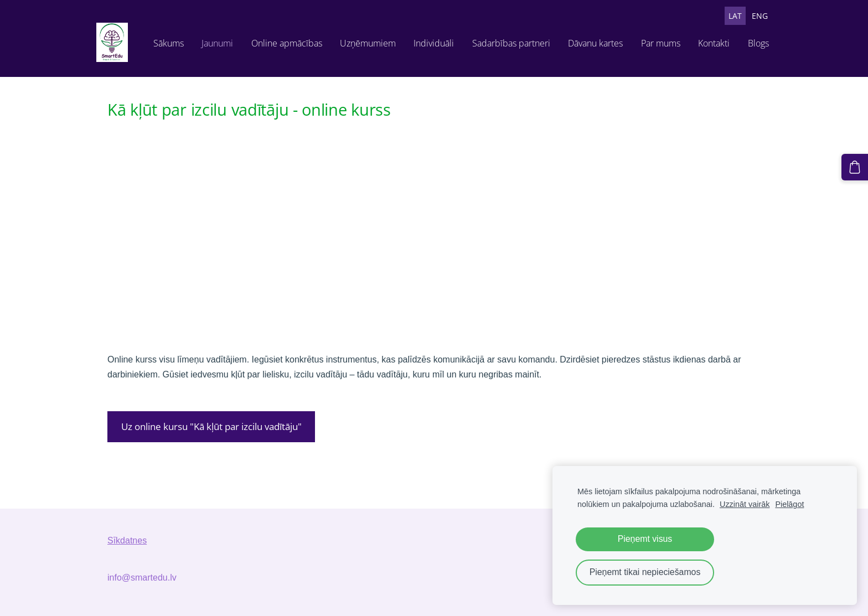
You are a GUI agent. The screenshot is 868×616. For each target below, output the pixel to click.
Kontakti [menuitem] (671, 65)
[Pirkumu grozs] (857, 164)
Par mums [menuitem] (617, 65)
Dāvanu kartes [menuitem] (552, 65)
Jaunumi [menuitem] (174, 65)
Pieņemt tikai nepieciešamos (645, 572)
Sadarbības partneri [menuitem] (467, 65)
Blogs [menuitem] (715, 65)
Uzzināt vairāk (745, 504)
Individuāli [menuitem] (391, 65)
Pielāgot (789, 504)
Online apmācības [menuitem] (243, 65)
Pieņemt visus (645, 539)
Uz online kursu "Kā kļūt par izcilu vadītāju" (211, 435)
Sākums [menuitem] (125, 65)
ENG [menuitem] (749, 16)
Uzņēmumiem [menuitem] (324, 65)
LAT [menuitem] (724, 16)
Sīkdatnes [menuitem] (127, 549)
